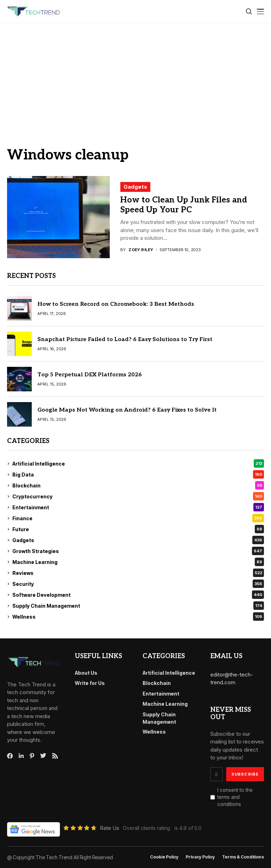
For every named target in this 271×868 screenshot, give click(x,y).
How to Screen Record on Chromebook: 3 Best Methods (116, 304)
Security (138, 584)
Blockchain (138, 485)
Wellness (138, 617)
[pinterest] (32, 756)
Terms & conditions (243, 857)
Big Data (138, 474)
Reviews (138, 573)
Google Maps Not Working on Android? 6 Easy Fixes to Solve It (127, 410)
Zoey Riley (141, 250)
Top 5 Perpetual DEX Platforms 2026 (90, 375)
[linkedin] (21, 756)
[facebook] (10, 756)
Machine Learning (138, 562)
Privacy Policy (200, 857)
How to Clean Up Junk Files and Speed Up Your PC (184, 205)
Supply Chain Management (138, 606)
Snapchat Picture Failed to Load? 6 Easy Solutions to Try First (125, 339)
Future (138, 529)
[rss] (55, 756)
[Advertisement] (135, 76)
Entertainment (138, 507)
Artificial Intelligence (138, 463)
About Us (86, 673)
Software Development (138, 595)
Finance (138, 518)
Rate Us (110, 828)
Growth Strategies (138, 551)
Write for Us (90, 683)
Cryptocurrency (138, 496)
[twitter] (43, 756)
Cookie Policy (164, 857)
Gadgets (135, 187)
